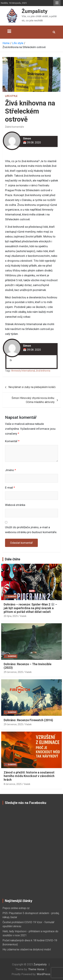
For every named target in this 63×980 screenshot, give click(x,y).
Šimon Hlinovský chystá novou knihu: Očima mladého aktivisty (33, 400)
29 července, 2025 (13, 672)
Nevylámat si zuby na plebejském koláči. (32, 387)
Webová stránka (15, 505)
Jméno (10, 470)
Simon (27, 138)
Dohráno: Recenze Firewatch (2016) (28, 720)
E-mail (10, 488)
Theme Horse (36, 969)
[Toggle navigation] (9, 31)
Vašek (23, 616)
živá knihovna (43, 371)
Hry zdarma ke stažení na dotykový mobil (27, 949)
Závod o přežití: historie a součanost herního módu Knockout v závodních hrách (29, 776)
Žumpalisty (35, 11)
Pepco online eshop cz (16, 908)
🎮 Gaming (10, 597)
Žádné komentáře (15, 127)
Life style (11, 96)
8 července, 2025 (13, 784)
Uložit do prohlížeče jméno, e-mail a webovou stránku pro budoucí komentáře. (31, 530)
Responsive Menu (57, 3)
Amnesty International (23, 371)
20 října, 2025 (11, 616)
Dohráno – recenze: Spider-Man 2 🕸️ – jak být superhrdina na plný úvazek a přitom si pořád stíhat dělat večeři (30, 608)
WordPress (44, 974)
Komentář (12, 441)
